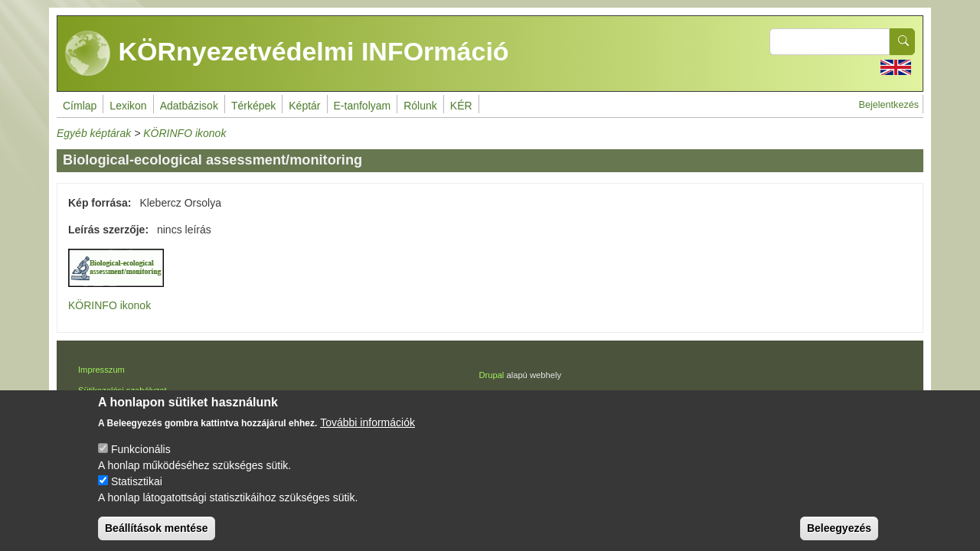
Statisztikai (137, 496)
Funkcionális (141, 464)
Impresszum (101, 370)
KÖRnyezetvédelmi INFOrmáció (287, 54)
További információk (367, 437)
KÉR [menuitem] (461, 106)
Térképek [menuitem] (253, 106)
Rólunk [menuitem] (420, 106)
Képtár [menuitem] (304, 106)
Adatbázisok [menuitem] (189, 106)
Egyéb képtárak (94, 133)
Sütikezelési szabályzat (122, 390)
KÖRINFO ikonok (185, 133)
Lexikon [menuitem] (128, 106)
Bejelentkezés (889, 105)
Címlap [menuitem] (80, 106)
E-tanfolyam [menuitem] (363, 106)
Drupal (491, 375)
